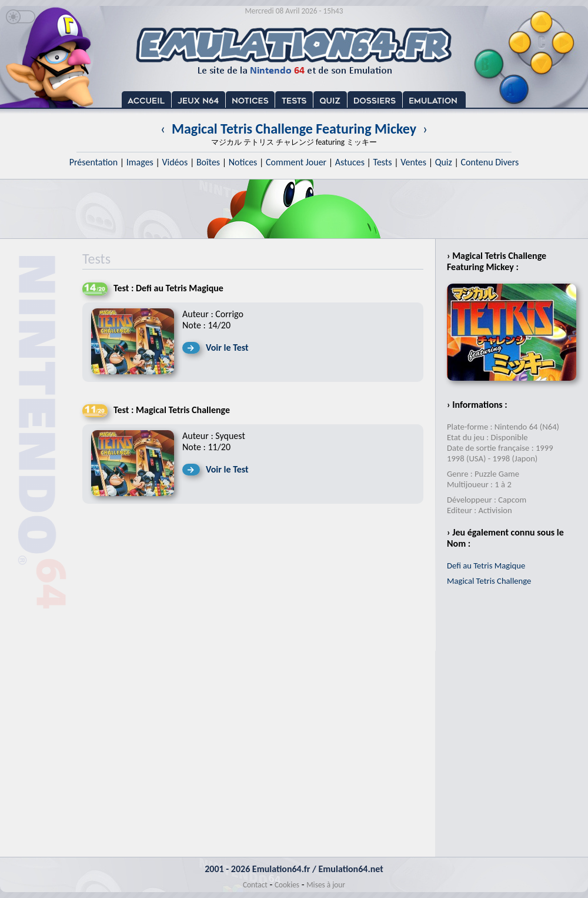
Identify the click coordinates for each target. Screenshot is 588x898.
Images (140, 162)
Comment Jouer (296, 162)
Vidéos (175, 162)
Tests (383, 162)
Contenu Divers (490, 162)
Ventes (413, 162)
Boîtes (208, 162)
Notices (243, 162)
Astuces (350, 162)
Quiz (444, 162)
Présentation (94, 162)
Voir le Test (227, 347)
